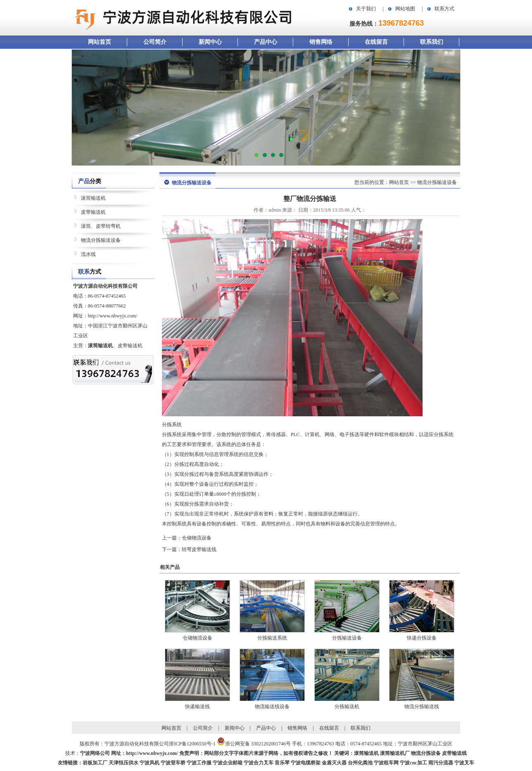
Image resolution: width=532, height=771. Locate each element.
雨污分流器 (441, 763)
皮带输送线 (454, 753)
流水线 (88, 254)
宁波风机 (150, 763)
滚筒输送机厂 (395, 753)
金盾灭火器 (334, 763)
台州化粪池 (360, 763)
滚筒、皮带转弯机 (101, 226)
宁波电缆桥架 (306, 763)
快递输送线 (197, 707)
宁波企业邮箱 (228, 763)
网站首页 (100, 42)
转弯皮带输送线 (199, 549)
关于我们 (366, 9)
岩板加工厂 (95, 763)
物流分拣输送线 (422, 707)
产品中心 (266, 42)
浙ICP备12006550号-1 (192, 744)
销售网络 (321, 42)
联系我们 (432, 42)
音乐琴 (282, 763)
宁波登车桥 (173, 763)
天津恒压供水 (123, 763)
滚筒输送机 (93, 198)
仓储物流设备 (197, 538)
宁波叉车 (464, 763)
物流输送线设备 (272, 707)
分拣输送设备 (347, 638)
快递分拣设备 (422, 638)
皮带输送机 (93, 212)
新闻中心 (210, 42)
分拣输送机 (347, 707)
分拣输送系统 (272, 638)
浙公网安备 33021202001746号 (258, 744)
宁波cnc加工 (413, 763)
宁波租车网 (386, 763)
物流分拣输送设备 (101, 240)
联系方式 (444, 9)
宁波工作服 (199, 763)
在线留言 (376, 42)
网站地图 (405, 9)
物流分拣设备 (426, 753)
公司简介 (155, 42)
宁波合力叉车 (259, 763)
